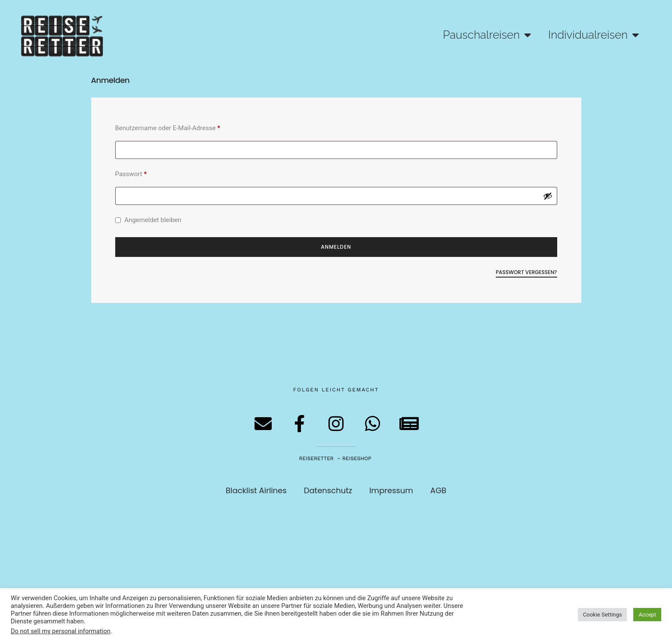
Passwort (147, 173)
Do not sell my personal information (61, 631)
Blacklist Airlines (256, 490)
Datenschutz (328, 490)
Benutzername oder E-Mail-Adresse (184, 127)
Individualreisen (594, 35)
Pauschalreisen (487, 35)
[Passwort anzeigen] (548, 196)
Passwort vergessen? (526, 272)
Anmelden (336, 247)
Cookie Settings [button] (603, 615)
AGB (438, 490)
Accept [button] (647, 615)
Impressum (391, 490)
